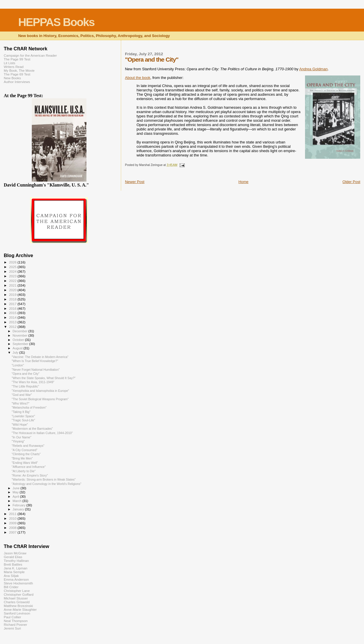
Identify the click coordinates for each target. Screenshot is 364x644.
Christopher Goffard (19, 594)
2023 (13, 276)
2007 (13, 532)
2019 (13, 295)
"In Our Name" (21, 437)
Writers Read (14, 67)
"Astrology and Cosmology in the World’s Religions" (46, 484)
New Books (12, 78)
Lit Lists (10, 63)
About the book (137, 78)
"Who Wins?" (21, 403)
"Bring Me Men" (22, 458)
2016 (13, 308)
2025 (13, 267)
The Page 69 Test (17, 74)
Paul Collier (12, 617)
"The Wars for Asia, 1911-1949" (33, 382)
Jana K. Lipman (15, 568)
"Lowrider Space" (23, 416)
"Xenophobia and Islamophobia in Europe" (40, 391)
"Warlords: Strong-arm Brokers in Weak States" (44, 479)
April (16, 497)
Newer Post (135, 182)
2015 (13, 313)
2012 (13, 327)
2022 (13, 281)
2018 (13, 299)
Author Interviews (17, 82)
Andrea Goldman (313, 69)
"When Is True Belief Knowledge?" (35, 361)
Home (244, 182)
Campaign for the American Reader (30, 55)
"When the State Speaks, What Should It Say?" (44, 378)
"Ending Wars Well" (25, 463)
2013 (13, 322)
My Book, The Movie (19, 70)
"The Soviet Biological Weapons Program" (40, 399)
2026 (13, 262)
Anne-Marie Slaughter (20, 609)
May (16, 492)
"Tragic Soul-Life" (23, 420)
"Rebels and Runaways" (28, 446)
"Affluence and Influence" (29, 467)
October (19, 340)
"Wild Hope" (20, 425)
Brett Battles (13, 564)
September (21, 344)
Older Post (351, 182)
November (21, 335)
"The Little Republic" (25, 386)
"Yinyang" (18, 441)
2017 (13, 304)
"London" (18, 365)
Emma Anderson (16, 579)
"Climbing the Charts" (26, 454)
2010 (13, 518)
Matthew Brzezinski (18, 606)
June (17, 488)
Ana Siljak (11, 576)
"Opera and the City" (25, 374)
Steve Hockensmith (18, 583)
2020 (13, 290)
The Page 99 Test (17, 59)
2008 (13, 528)
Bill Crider (11, 587)
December (21, 331)
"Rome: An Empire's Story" (30, 475)
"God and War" (22, 395)
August (18, 348)
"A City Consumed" (24, 450)
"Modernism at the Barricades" (32, 429)
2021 (13, 285)
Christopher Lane (17, 591)
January (19, 509)
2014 (13, 317)
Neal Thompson (16, 621)
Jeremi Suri (12, 628)
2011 (13, 514)
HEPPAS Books (56, 22)
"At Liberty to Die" (24, 471)
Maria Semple (14, 572)
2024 (13, 271)
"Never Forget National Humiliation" (36, 370)
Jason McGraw (15, 553)
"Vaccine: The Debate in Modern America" (40, 357)
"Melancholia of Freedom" (29, 407)
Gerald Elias (13, 557)
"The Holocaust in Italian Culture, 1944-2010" (42, 433)
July (16, 353)
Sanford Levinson (17, 613)
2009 (13, 523)
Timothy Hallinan (16, 561)
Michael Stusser (16, 598)
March (18, 501)
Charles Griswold (17, 602)
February (20, 505)
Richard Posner (15, 624)
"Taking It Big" (21, 412)
